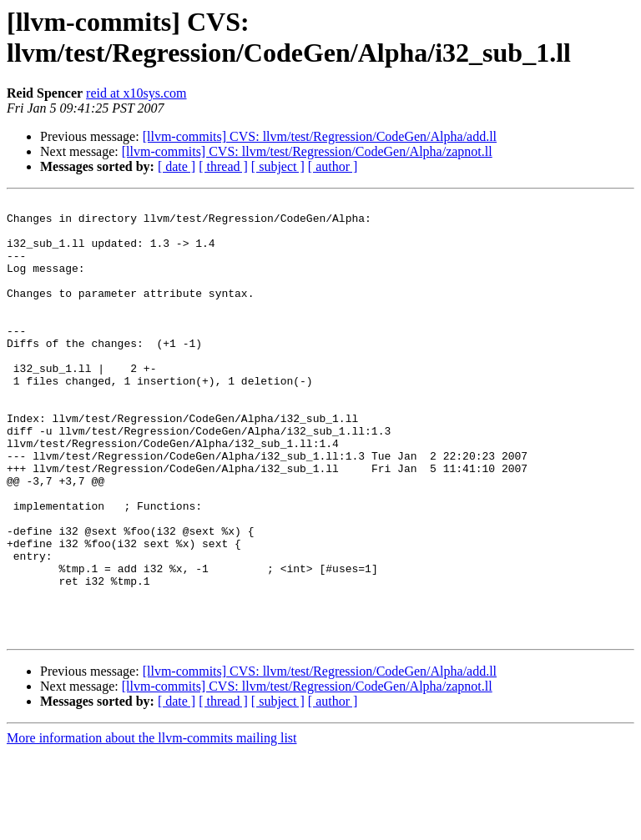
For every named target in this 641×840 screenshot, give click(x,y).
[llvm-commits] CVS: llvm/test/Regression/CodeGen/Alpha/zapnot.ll (307, 151)
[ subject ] (278, 166)
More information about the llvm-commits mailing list (152, 825)
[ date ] (177, 166)
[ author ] (333, 166)
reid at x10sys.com (136, 93)
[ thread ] (223, 166)
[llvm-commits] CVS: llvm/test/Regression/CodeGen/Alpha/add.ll (320, 136)
